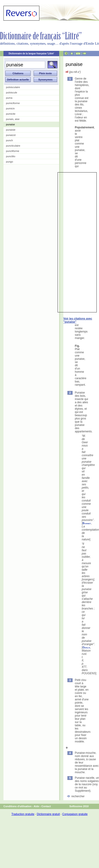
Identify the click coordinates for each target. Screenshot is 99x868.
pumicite (11, 114)
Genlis (86, 647)
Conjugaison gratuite (75, 814)
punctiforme (13, 151)
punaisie (11, 130)
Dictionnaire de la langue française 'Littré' (31, 54)
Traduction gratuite (23, 814)
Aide (36, 806)
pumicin (10, 108)
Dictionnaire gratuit (48, 814)
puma (9, 98)
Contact (46, 806)
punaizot (11, 135)
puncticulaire (13, 146)
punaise (10, 124)
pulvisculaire (13, 87)
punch (9, 140)
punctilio (11, 156)
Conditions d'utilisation (17, 806)
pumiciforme (13, 103)
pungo (10, 162)
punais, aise (13, 119)
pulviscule (12, 92)
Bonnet (87, 523)
